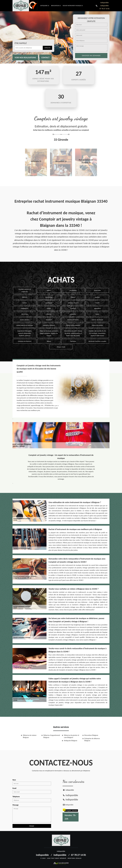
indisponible (105, 3)
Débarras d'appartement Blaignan (52, 736)
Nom (14, 780)
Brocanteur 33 (56, 6)
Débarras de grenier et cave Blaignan (72, 736)
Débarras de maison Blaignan (30, 736)
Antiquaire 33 (45, 6)
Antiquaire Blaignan (71, 741)
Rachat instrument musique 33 (73, 6)
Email (14, 788)
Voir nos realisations (25, 57)
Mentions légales (75, 858)
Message (16, 805)
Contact (45, 57)
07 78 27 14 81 (104, 9)
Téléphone (16, 797)
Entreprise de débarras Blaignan (92, 740)
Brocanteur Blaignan (91, 735)
